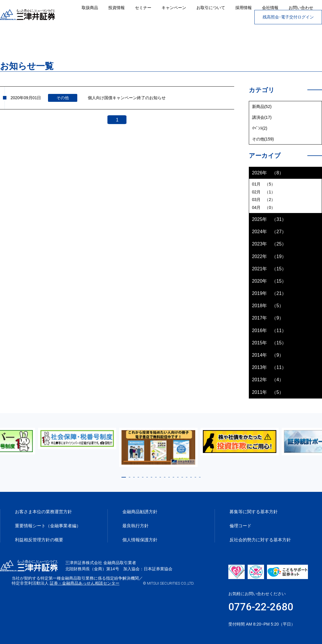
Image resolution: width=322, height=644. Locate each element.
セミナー (143, 8)
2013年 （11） (269, 367)
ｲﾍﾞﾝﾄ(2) (260, 128)
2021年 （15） (269, 269)
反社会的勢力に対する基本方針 (260, 540)
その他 (63, 98)
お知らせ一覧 (38, 38)
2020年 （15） (269, 281)
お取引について (211, 8)
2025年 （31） (269, 219)
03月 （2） (264, 200)
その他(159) (263, 139)
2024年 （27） (269, 232)
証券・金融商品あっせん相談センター (137, 583)
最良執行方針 (136, 526)
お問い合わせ (301, 8)
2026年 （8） (268, 173)
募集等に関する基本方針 (254, 512)
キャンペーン (174, 8)
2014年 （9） (268, 355)
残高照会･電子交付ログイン (288, 17)
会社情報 (270, 8)
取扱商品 (90, 8)
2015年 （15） (269, 343)
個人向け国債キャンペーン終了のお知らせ (127, 98)
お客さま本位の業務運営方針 (43, 512)
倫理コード (240, 526)
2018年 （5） (268, 306)
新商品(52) (262, 107)
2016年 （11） (269, 330)
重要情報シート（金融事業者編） (48, 526)
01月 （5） (264, 184)
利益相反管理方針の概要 (39, 540)
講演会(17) (262, 117)
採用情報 (244, 8)
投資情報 (117, 8)
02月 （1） (264, 192)
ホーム (7, 38)
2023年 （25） (269, 244)
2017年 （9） (268, 318)
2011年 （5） (268, 392)
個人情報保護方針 (140, 540)
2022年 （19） (269, 256)
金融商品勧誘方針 (140, 512)
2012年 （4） (268, 380)
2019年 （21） (269, 293)
